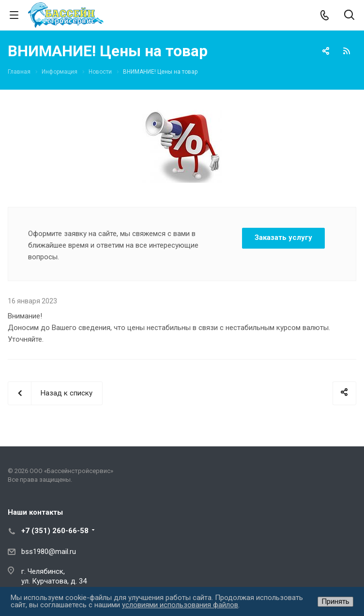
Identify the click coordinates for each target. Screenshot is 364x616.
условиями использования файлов (180, 605)
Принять (335, 601)
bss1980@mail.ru (49, 552)
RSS (347, 51)
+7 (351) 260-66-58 (55, 531)
